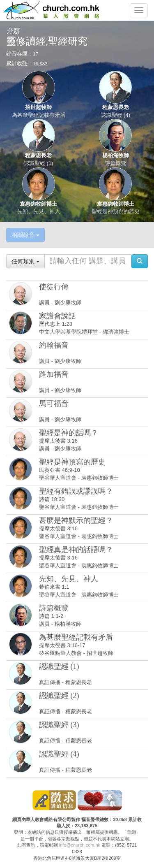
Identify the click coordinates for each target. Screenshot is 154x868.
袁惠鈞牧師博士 (38, 204)
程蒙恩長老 (116, 107)
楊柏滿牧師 (116, 155)
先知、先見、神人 (39, 211)
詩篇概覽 (115, 163)
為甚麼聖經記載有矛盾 (39, 115)
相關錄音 (25, 235)
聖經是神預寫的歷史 (116, 211)
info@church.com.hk (80, 845)
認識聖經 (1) (39, 163)
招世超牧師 (38, 107)
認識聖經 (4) (116, 115)
